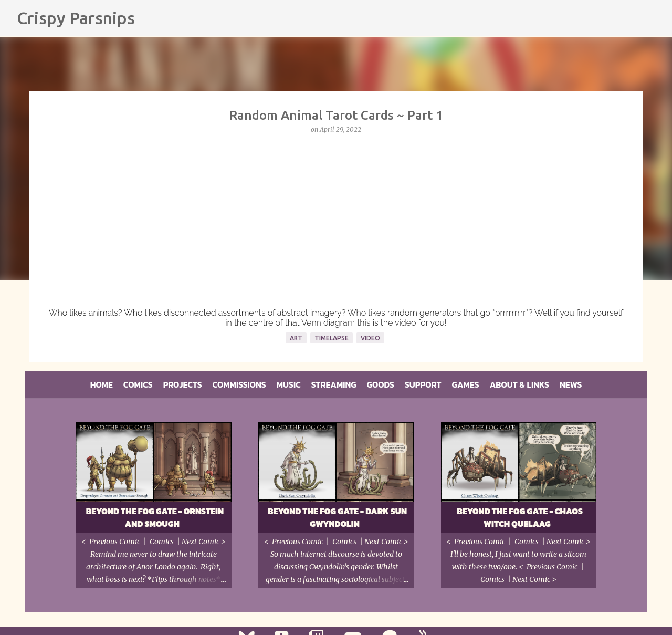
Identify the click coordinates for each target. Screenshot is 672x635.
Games (466, 384)
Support (423, 384)
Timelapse (332, 338)
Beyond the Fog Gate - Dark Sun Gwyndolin (337, 517)
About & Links (519, 384)
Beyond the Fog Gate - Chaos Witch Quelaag (520, 517)
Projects (183, 384)
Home (102, 384)
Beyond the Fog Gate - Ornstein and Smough (155, 517)
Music (289, 384)
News (571, 384)
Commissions (239, 384)
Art (296, 338)
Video (370, 338)
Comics (138, 384)
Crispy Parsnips (76, 18)
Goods (381, 384)
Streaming (334, 384)
